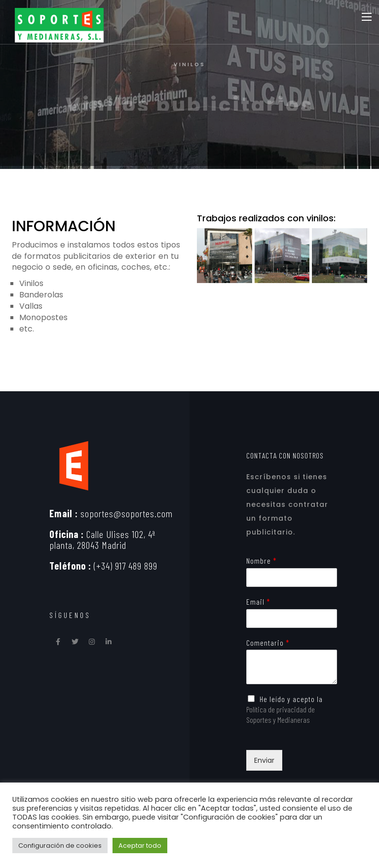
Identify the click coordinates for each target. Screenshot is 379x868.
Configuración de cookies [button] (60, 846)
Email (258, 601)
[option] (189, 84)
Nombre (261, 560)
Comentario (268, 642)
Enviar (264, 760)
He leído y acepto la (284, 709)
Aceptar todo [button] (140, 846)
